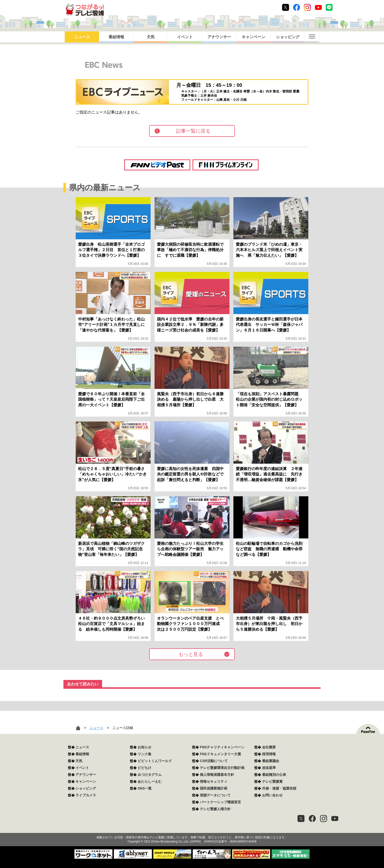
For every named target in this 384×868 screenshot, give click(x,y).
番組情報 (116, 37)
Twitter (286, 7)
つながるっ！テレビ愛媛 (192, 829)
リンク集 (144, 754)
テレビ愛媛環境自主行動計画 (222, 768)
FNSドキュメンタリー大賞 (220, 754)
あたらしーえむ (150, 781)
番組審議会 (271, 761)
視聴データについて (215, 795)
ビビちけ (144, 768)
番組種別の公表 (274, 775)
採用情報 (269, 754)
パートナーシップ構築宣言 (220, 802)
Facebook (297, 7)
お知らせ (144, 747)
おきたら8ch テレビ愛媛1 (85, 10)
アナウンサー (219, 37)
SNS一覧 (145, 788)
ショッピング (288, 37)
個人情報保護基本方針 (217, 775)
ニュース (82, 37)
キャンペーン (253, 37)
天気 (151, 37)
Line (329, 7)
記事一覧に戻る (193, 131)
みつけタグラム (150, 775)
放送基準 (269, 768)
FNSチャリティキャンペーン (222, 747)
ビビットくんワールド (155, 761)
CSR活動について (214, 761)
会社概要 (269, 747)
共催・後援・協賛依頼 (279, 788)
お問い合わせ (272, 795)
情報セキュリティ (214, 781)
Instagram (307, 7)
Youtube (318, 7)
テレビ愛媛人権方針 (215, 809)
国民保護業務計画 (214, 788)
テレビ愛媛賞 (272, 781)
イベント (185, 37)
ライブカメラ (86, 795)
